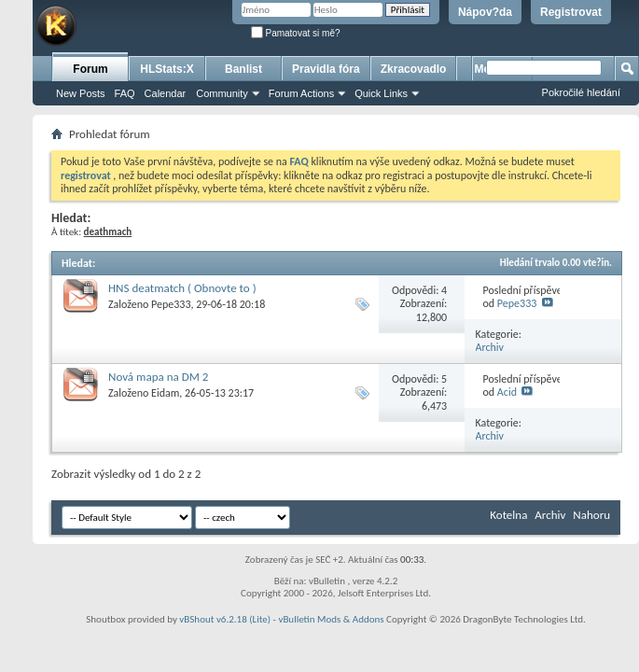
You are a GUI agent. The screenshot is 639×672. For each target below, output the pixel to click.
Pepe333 (171, 304)
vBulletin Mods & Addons (331, 619)
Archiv (490, 347)
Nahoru (591, 515)
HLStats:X (167, 69)
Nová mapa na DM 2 (158, 377)
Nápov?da (485, 12)
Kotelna (508, 515)
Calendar (166, 93)
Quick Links (381, 93)
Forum (90, 69)
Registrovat (571, 12)
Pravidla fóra (326, 69)
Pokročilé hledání (581, 92)
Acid (507, 392)
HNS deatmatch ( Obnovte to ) (182, 288)
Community (222, 93)
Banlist (243, 69)
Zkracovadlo (414, 69)
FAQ (125, 93)
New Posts (81, 93)
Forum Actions (301, 93)
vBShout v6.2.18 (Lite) (225, 619)
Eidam (165, 393)
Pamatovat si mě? (296, 33)
